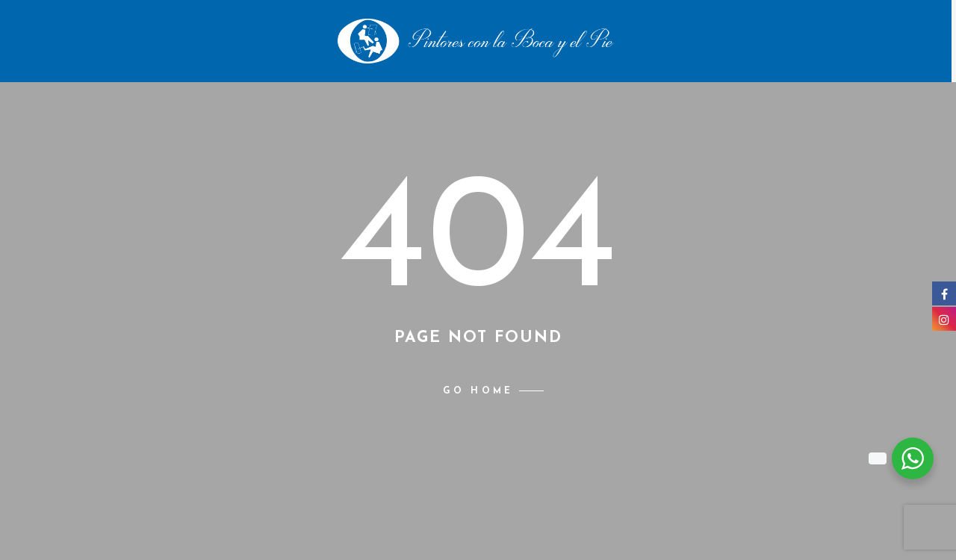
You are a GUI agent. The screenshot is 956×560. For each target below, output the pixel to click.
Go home (478, 391)
